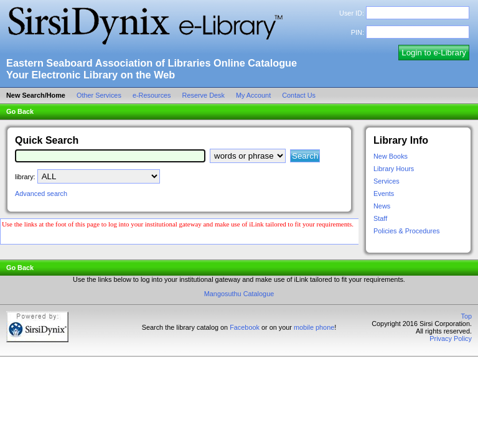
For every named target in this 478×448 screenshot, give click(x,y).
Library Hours (394, 169)
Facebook (245, 327)
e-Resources (154, 95)
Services (387, 181)
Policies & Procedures (406, 231)
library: (25, 177)
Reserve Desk (205, 95)
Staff (380, 218)
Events (384, 194)
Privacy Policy (451, 338)
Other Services (101, 95)
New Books (391, 156)
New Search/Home (38, 95)
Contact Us (301, 95)
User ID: (352, 13)
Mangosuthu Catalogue (239, 294)
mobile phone (314, 327)
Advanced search (41, 194)
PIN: (358, 32)
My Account (255, 95)
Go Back (20, 111)
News (382, 206)
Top (466, 316)
